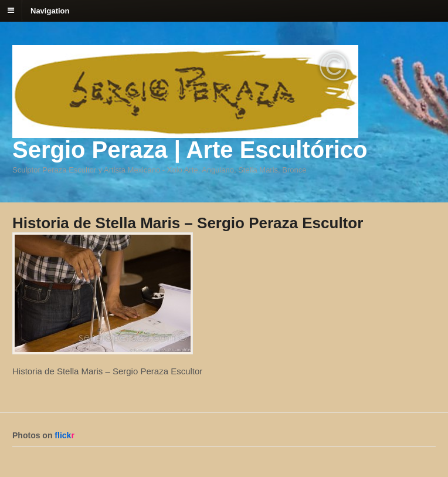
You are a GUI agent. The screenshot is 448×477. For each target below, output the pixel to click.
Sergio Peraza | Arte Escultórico (190, 150)
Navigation (50, 10)
